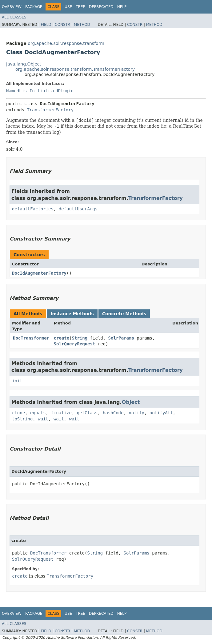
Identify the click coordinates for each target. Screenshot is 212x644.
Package (34, 7)
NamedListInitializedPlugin (40, 91)
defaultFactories (33, 209)
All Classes (14, 17)
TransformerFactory (50, 110)
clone (18, 413)
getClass (87, 413)
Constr (62, 25)
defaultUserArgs (78, 209)
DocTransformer (31, 338)
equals (38, 413)
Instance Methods (72, 314)
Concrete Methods (124, 314)
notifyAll (161, 413)
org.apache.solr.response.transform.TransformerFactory (75, 69)
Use (68, 7)
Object (131, 402)
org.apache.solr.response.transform (66, 43)
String (80, 338)
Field (46, 25)
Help (122, 7)
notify (136, 413)
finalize (61, 413)
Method (82, 25)
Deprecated (101, 7)
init (17, 381)
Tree (80, 7)
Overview (12, 7)
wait (43, 419)
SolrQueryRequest (75, 344)
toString (22, 419)
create (62, 338)
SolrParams (121, 338)
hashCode (113, 413)
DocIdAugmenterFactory (39, 273)
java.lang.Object (24, 64)
